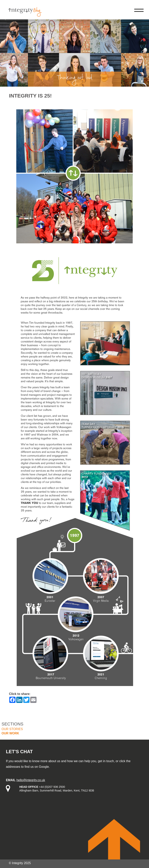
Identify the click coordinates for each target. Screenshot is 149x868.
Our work (10, 733)
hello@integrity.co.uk (31, 780)
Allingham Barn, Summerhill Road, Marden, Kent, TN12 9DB (57, 791)
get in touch (106, 761)
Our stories (12, 729)
